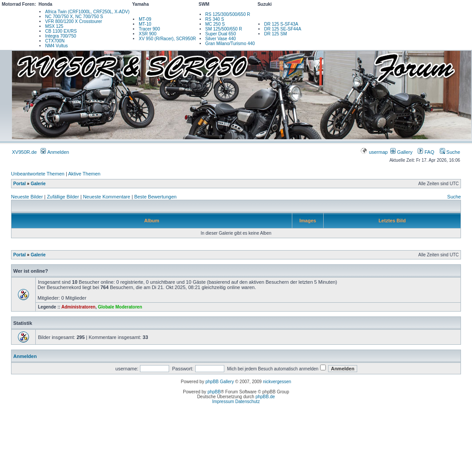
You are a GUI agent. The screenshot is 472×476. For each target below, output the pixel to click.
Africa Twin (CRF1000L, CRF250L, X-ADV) (87, 12)
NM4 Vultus (56, 46)
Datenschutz (248, 402)
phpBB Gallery (219, 382)
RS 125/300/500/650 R (228, 14)
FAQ (426, 152)
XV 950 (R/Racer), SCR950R (167, 39)
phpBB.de (265, 397)
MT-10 (145, 24)
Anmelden (55, 152)
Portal (19, 184)
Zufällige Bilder (63, 197)
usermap (375, 152)
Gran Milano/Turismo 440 (230, 44)
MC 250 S (215, 24)
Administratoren (78, 307)
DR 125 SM (276, 34)
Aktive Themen (84, 174)
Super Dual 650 (221, 34)
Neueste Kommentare (107, 197)
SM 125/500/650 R (224, 29)
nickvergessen (277, 382)
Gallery (401, 152)
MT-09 (145, 19)
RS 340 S (215, 19)
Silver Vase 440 (221, 39)
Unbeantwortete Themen (38, 174)
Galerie (38, 184)
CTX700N (55, 41)
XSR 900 (147, 34)
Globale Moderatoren (120, 307)
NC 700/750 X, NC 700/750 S (74, 17)
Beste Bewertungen (155, 197)
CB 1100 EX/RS (61, 31)
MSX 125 (54, 26)
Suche (450, 152)
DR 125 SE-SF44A (283, 29)
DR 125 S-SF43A (281, 24)
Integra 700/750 (60, 36)
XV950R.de (24, 152)
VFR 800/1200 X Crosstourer (74, 21)
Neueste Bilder (27, 197)
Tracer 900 (149, 29)
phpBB (214, 392)
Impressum (223, 402)
